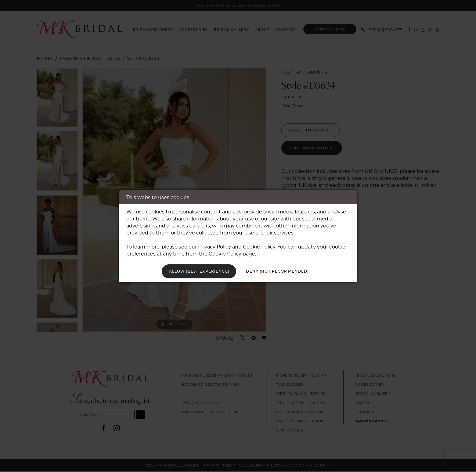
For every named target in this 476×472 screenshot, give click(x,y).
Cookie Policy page (232, 252)
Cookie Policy (259, 245)
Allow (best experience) (193, 271)
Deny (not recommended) (284, 271)
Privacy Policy (215, 245)
